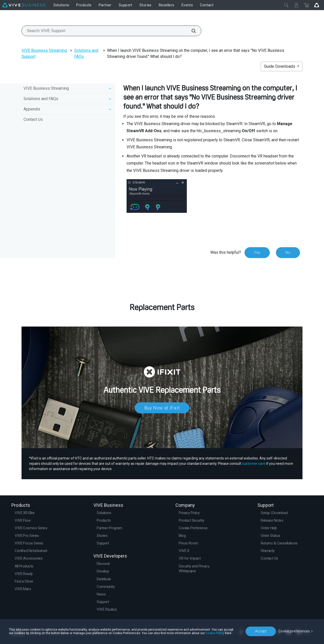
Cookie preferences (294, 631)
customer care (254, 464)
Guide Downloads (280, 66)
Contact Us (33, 119)
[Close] (286, 5)
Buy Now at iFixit (162, 408)
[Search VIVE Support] (191, 31)
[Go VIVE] (317, 5)
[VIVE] (24, 5)
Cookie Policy (215, 633)
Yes (257, 252)
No (288, 252)
